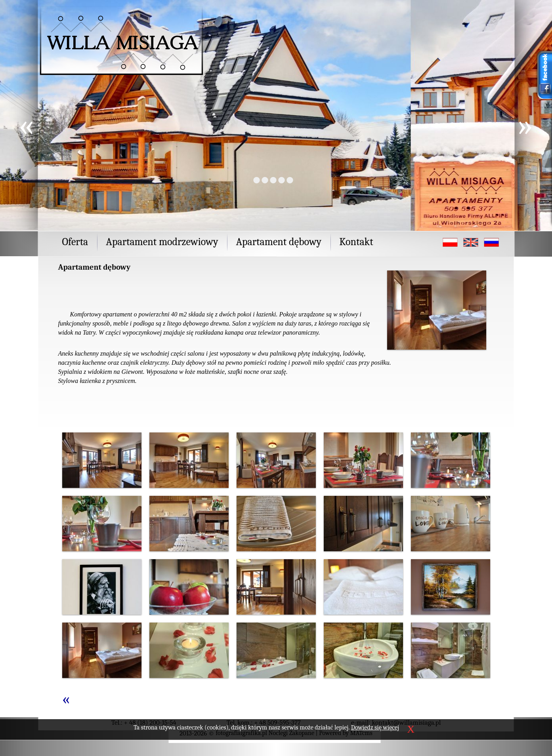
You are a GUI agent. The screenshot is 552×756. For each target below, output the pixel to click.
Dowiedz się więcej (375, 727)
